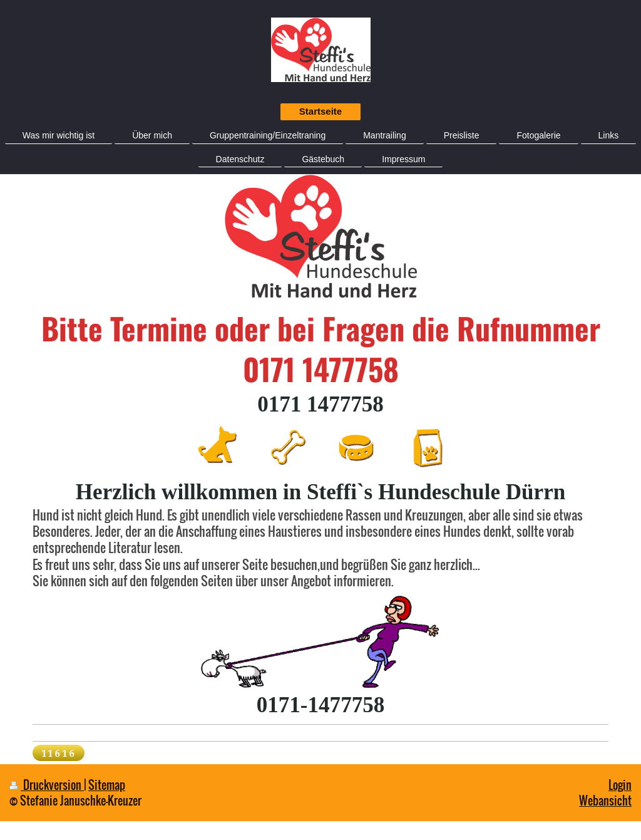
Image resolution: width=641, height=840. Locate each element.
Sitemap (107, 785)
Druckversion (47, 785)
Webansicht (605, 800)
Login (620, 785)
